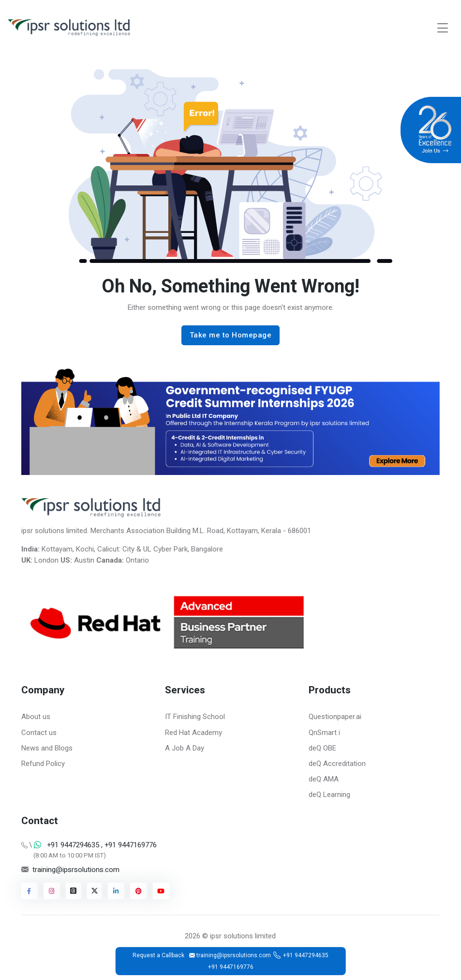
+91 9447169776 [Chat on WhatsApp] (130, 845)
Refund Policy (43, 764)
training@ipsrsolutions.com (76, 870)
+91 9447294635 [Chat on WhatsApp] (73, 845)
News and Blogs (47, 748)
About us (36, 717)
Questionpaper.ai (335, 717)
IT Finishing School (195, 717)
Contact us (39, 733)
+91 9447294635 (306, 955)
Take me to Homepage (231, 335)
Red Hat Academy (193, 733)
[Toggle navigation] (443, 28)
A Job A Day (185, 748)
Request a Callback (158, 955)
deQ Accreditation (337, 764)
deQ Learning (329, 795)
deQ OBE (322, 748)
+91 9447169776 (231, 967)
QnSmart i (324, 733)
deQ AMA (324, 779)
